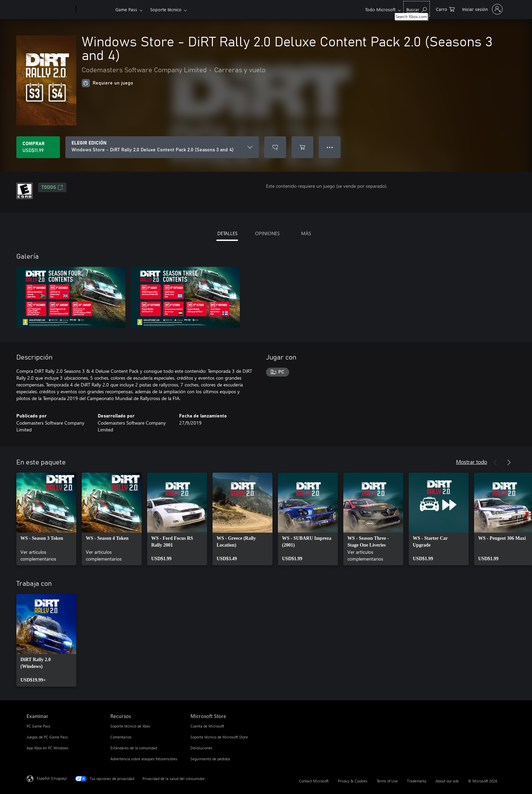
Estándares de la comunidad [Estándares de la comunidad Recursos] (134, 748)
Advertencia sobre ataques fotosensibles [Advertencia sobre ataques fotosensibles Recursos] (144, 759)
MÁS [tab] (306, 233)
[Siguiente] (509, 462)
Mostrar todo (472, 462)
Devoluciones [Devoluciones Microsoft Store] (201, 748)
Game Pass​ (126, 9)
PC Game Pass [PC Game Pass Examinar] (38, 726)
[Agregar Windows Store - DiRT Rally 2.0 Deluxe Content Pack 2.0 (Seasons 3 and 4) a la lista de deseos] (275, 147)
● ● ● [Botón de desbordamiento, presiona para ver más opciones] (330, 147)
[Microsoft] (50, 10)
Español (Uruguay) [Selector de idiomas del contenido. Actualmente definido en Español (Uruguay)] (52, 778)
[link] (46, 519)
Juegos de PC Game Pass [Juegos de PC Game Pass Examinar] (47, 737)
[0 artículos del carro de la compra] (445, 9)
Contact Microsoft (314, 781)
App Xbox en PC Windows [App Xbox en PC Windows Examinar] (48, 748)
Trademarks (417, 781)
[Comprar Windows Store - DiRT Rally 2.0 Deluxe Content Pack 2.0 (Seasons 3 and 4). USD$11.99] (38, 147)
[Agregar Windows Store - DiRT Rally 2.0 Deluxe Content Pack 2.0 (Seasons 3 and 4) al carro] (302, 147)
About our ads (447, 781)
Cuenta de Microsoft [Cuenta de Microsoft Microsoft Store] (207, 726)
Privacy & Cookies (353, 781)
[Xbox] (95, 10)
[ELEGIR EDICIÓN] (162, 147)
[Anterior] (495, 462)
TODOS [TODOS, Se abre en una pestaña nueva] (52, 187)
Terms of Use (387, 781)
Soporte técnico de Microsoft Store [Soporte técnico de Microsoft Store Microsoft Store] (219, 737)
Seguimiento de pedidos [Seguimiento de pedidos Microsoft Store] (210, 759)
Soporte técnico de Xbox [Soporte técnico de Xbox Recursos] (130, 726)
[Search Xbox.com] (417, 9)
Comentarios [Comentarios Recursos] (121, 737)
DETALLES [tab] (227, 233)
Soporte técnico (166, 9)
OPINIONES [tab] (267, 233)
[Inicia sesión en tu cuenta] (482, 9)
